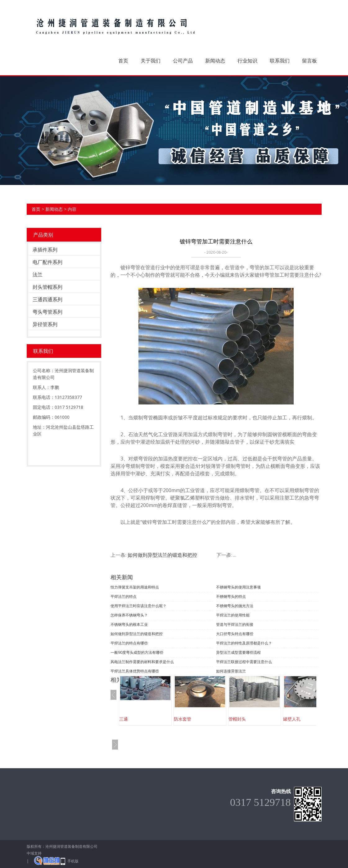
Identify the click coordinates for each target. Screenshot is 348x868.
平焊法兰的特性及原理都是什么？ (244, 643)
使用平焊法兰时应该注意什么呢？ (138, 606)
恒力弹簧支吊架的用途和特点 (135, 587)
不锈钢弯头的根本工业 (129, 624)
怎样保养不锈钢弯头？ (129, 615)
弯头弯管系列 (47, 312)
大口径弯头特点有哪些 (235, 634)
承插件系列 (45, 250)
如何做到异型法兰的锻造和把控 (162, 555)
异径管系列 (45, 324)
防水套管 (183, 719)
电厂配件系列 (47, 262)
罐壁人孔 (292, 719)
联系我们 (280, 61)
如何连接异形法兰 (231, 671)
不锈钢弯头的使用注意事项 (238, 587)
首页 (123, 61)
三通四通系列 (47, 299)
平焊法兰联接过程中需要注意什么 (244, 662)
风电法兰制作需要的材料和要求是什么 (142, 662)
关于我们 (151, 61)
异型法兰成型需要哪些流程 (238, 652)
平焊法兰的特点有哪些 (129, 643)
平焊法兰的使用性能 (233, 615)
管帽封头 (237, 719)
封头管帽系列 (47, 287)
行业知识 (247, 61)
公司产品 (183, 61)
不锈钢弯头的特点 (231, 596)
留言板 (310, 61)
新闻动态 (215, 61)
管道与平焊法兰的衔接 (235, 624)
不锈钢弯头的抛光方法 (235, 606)
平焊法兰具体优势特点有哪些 (135, 671)
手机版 (73, 861)
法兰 (38, 275)
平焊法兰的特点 (124, 596)
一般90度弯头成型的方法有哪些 (137, 652)
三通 (124, 719)
